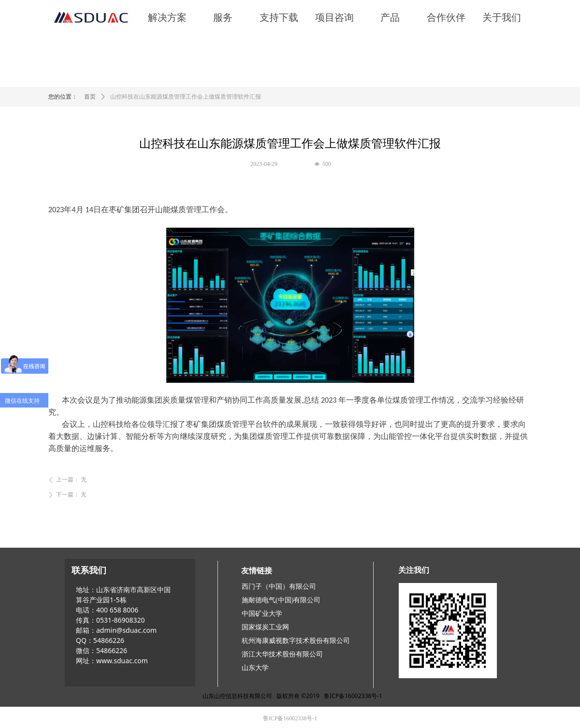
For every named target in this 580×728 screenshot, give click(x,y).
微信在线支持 (22, 400)
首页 (90, 97)
